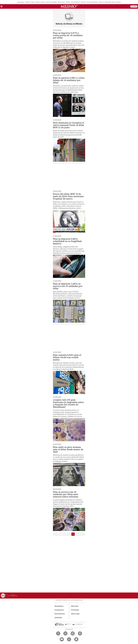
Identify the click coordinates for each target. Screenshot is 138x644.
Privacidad (75, 610)
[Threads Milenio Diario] (80, 633)
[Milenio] (69, 6)
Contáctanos (59, 610)
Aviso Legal (75, 614)
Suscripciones (60, 614)
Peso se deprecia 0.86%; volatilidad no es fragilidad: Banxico (68, 241)
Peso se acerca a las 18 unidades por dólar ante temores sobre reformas (66, 494)
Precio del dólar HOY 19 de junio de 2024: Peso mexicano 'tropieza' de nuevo (68, 196)
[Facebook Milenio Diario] (58, 633)
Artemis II (101, 2)
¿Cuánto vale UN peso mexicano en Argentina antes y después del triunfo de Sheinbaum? (68, 403)
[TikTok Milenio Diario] (69, 639)
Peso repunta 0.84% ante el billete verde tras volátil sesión (67, 357)
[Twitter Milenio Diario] (65, 633)
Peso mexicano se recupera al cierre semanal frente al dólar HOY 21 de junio (69, 125)
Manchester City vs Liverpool (113, 2)
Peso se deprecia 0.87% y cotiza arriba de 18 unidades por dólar (68, 35)
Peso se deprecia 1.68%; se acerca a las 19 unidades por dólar (68, 286)
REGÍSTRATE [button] (134, 6)
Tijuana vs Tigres (30, 2)
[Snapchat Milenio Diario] (76, 639)
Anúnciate (58, 618)
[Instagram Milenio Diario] (73, 633)
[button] (2, 7)
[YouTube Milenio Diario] (62, 639)
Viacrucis (83, 2)
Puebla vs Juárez (40, 2)
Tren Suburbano (75, 2)
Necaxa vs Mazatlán (51, 2)
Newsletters (59, 606)
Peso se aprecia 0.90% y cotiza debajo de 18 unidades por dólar (69, 80)
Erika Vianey (62, 2)
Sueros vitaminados (92, 2)
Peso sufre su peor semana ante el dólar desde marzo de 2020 (68, 449)
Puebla (68, 2)
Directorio (75, 606)
